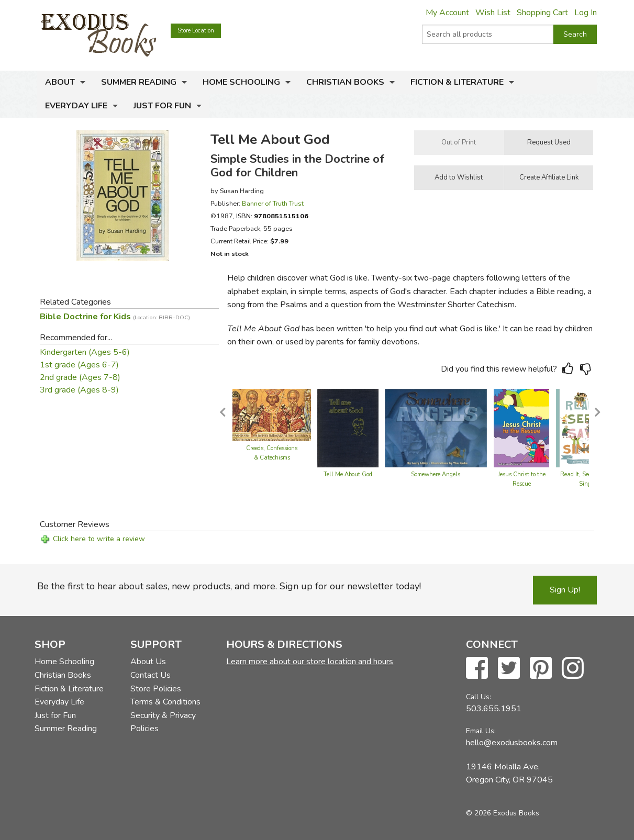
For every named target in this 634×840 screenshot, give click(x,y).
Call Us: (479, 697)
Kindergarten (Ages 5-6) (85, 352)
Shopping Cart (542, 13)
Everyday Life (76, 106)
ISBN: (272, 216)
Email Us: (481, 731)
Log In (586, 13)
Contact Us (151, 675)
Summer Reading (139, 82)
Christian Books (345, 82)
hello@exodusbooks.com (512, 743)
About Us (148, 662)
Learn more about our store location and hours (310, 662)
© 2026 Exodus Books (503, 813)
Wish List (493, 13)
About (60, 82)
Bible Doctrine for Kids (115, 317)
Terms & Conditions (165, 702)
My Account (447, 13)
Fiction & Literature (457, 82)
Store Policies (156, 689)
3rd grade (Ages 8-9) (79, 390)
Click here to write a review (99, 539)
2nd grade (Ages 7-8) (80, 377)
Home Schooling (241, 82)
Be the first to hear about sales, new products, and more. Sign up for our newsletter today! (229, 586)
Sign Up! (565, 590)
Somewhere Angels (436, 474)
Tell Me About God (348, 474)
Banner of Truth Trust (273, 203)
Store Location (196, 31)
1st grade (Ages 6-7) (79, 365)
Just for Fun (162, 106)
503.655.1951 (494, 709)
